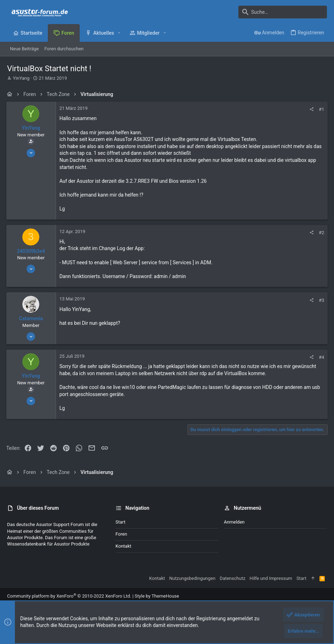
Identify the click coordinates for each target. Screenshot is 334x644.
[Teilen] (311, 109)
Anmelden (234, 522)
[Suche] (283, 12)
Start (120, 522)
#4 (321, 357)
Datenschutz (232, 578)
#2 (321, 233)
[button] (119, 33)
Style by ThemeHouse (157, 596)
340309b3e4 (32, 251)
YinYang (21, 78)
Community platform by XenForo (69, 596)
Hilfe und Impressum (271, 578)
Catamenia (32, 318)
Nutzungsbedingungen (192, 578)
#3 (321, 300)
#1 (321, 109)
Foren (121, 534)
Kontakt (123, 546)
